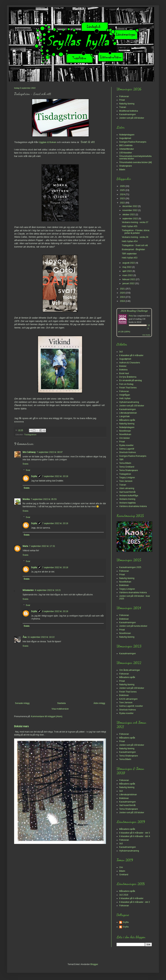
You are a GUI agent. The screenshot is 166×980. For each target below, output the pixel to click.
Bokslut (123, 366)
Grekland (124, 875)
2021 (123, 289)
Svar (28, 470)
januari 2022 (129, 283)
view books (146, 335)
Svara (25, 464)
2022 (123, 203)
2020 (123, 293)
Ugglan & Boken (48, 142)
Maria (25, 546)
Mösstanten (28, 590)
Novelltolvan (125, 434)
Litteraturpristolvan (128, 413)
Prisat (122, 100)
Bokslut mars (21, 726)
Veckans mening (127, 499)
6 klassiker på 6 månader (131, 355)
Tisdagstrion (30, 435)
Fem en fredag (126, 384)
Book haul (124, 373)
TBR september (129, 254)
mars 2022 (128, 275)
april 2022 (127, 271)
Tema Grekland (127, 467)
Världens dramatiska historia (133, 506)
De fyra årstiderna (128, 377)
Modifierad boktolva (129, 111)
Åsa (25, 637)
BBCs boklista (126, 145)
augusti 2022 (129, 263)
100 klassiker (126, 153)
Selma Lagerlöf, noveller (131, 706)
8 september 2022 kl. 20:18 (55, 611)
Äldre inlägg (99, 703)
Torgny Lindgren (127, 478)
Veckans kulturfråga (129, 496)
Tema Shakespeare (129, 470)
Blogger (94, 964)
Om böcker (124, 438)
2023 (123, 199)
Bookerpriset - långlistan (133, 249)
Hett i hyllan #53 (130, 258)
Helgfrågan (125, 395)
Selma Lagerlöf (127, 449)
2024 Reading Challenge (134, 311)
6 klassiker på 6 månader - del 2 (135, 902)
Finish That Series (128, 388)
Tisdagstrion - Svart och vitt (135, 245)
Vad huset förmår (127, 492)
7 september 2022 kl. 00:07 (50, 452)
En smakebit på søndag (131, 380)
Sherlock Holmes (128, 452)
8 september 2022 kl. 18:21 (48, 590)
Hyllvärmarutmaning (129, 402)
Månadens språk (127, 420)
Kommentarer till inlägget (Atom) (47, 716)
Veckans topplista (127, 503)
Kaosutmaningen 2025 (130, 567)
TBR (121, 460)
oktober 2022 (129, 215)
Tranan (123, 107)
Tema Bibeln (125, 463)
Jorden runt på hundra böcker (133, 626)
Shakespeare (126, 166)
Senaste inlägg (22, 703)
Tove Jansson (126, 481)
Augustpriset (125, 138)
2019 (123, 297)
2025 (123, 190)
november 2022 (130, 210)
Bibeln (122, 170)
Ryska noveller (126, 445)
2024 (123, 194)
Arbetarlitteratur (127, 149)
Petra (131, 316)
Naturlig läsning (127, 104)
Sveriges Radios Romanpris (133, 142)
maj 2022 (127, 267)
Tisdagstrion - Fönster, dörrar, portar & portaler (136, 232)
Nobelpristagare (127, 135)
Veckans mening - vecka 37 (135, 222)
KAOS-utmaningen (128, 699)
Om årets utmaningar (130, 670)
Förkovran (124, 96)
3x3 (121, 352)
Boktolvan (124, 585)
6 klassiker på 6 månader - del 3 (135, 833)
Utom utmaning (127, 488)
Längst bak (124, 416)
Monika (26, 499)
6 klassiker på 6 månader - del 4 (135, 836)
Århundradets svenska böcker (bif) (136, 162)
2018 (123, 301)
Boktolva (123, 370)
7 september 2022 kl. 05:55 (44, 499)
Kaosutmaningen (128, 114)
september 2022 (130, 219)
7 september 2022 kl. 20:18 (55, 476)
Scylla (34, 476)
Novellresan (125, 431)
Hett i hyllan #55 (130, 226)
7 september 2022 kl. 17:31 (42, 546)
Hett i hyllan (125, 398)
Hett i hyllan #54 (130, 241)
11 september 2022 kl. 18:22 (41, 637)
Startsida (61, 703)
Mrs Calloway (29, 452)
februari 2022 (129, 279)
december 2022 (130, 206)
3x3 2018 (124, 895)
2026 (123, 186)
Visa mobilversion (60, 709)
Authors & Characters (130, 363)
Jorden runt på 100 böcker (132, 118)
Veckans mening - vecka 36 (135, 237)
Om (121, 867)
